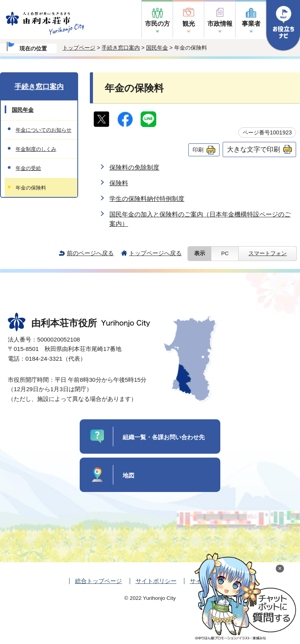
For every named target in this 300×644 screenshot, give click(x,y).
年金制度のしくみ (36, 149)
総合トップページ (98, 581)
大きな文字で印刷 (254, 149)
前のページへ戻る (90, 253)
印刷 (198, 150)
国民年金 (157, 48)
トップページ (79, 48)
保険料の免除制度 (134, 167)
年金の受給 (28, 168)
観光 (189, 24)
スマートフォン (268, 253)
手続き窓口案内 (121, 48)
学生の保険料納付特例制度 (147, 199)
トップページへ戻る (155, 253)
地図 (129, 475)
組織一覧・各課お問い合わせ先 (164, 437)
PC (225, 253)
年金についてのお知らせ (44, 130)
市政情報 (220, 24)
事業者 (251, 24)
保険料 (119, 183)
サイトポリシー (156, 581)
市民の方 (157, 24)
